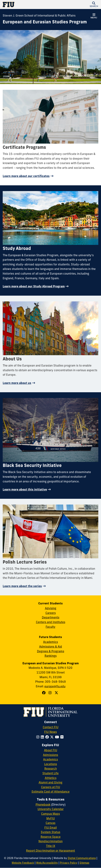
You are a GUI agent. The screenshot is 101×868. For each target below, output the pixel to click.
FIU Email (51, 828)
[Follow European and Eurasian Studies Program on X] (57, 693)
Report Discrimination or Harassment (50, 851)
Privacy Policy (69, 863)
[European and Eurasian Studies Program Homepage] (45, 22)
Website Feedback (23, 863)
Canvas (50, 823)
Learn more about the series (22, 586)
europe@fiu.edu (55, 686)
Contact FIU (51, 727)
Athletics (51, 778)
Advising (51, 608)
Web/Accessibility (47, 863)
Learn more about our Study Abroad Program (34, 286)
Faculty (50, 627)
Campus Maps (50, 814)
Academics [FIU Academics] (50, 759)
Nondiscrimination (50, 841)
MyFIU (51, 818)
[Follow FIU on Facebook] (48, 737)
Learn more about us (17, 383)
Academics (50, 642)
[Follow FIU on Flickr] (63, 737)
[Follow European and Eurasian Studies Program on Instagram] (50, 693)
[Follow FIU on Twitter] (53, 737)
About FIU (51, 750)
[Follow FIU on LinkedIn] (43, 737)
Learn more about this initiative (25, 489)
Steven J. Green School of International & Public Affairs (39, 15)
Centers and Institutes (51, 622)
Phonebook (43, 804)
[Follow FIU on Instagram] (39, 737)
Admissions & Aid (51, 647)
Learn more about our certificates (26, 176)
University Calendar (51, 809)
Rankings (51, 656)
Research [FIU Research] (51, 768)
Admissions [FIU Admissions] (50, 755)
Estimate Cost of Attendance (51, 792)
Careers (51, 613)
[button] (94, 4)
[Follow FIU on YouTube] (58, 737)
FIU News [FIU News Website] (50, 732)
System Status (50, 832)
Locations (51, 764)
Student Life (50, 773)
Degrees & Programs (51, 651)
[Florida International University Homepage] (27, 4)
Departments (51, 617)
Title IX (51, 846)
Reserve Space (51, 837)
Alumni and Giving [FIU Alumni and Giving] (50, 782)
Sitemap (84, 863)
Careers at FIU (51, 787)
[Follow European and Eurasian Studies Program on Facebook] (44, 693)
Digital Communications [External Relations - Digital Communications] (82, 858)
